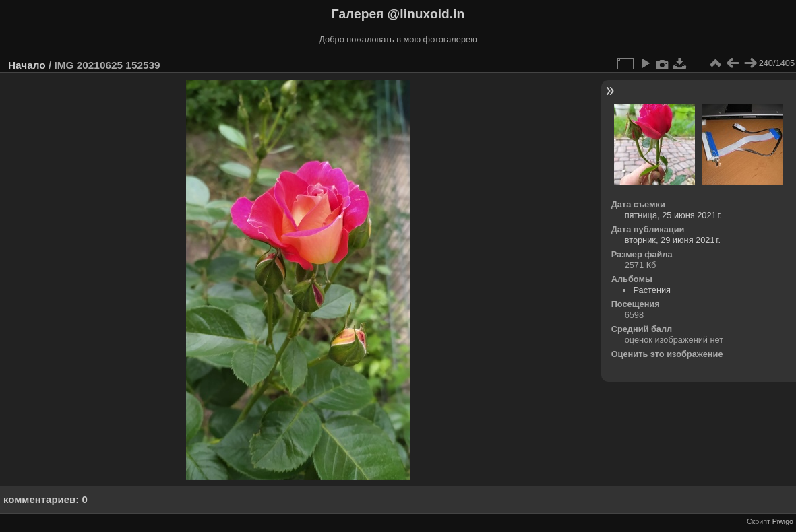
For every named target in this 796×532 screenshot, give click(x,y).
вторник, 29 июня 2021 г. (673, 240)
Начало (27, 65)
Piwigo (783, 521)
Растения (652, 290)
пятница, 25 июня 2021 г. (674, 215)
